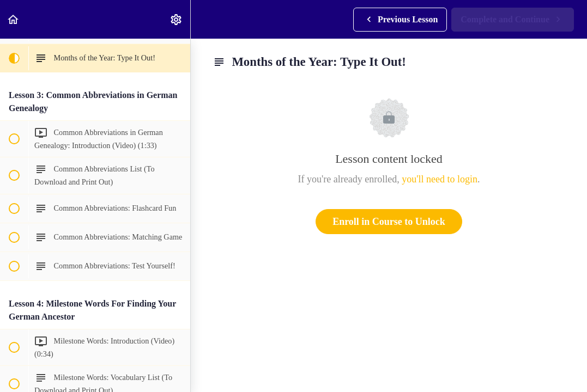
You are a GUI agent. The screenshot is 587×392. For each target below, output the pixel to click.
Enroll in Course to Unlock (389, 222)
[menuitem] (177, 19)
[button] (14, 19)
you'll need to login (440, 179)
